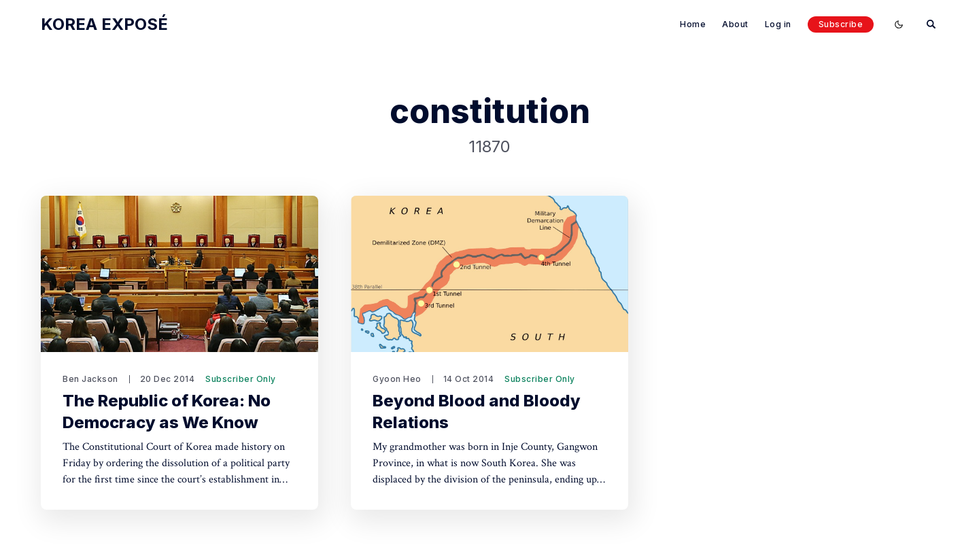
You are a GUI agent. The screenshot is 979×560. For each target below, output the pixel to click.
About (735, 24)
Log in (778, 24)
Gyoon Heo (397, 379)
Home (693, 24)
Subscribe (841, 24)
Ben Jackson (90, 379)
